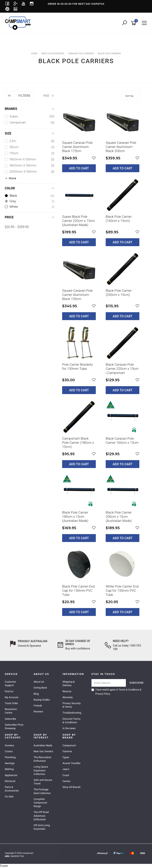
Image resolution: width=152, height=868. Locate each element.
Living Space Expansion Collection (41, 770)
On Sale (9, 797)
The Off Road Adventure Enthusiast (41, 816)
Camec (67, 781)
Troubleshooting (72, 713)
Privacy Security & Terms (72, 705)
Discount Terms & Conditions (72, 721)
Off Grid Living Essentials (42, 827)
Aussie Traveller (72, 763)
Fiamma (67, 751)
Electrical (10, 781)
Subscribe (10, 719)
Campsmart (69, 745)
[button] (94, 158)
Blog (36, 694)
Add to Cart (79, 168)
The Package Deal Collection (42, 791)
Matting (9, 769)
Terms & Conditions (129, 690)
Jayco (66, 769)
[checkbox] (29, 116)
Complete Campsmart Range (40, 803)
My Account (12, 697)
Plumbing (10, 757)
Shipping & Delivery (69, 683)
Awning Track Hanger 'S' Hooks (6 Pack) (37, 852)
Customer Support (10, 683)
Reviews (38, 711)
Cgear (66, 757)
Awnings (10, 763)
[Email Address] (109, 683)
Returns (67, 691)
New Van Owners (43, 751)
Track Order (11, 703)
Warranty (68, 697)
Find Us (9, 691)
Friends (38, 706)
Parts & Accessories (12, 789)
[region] (29, 357)
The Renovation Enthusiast (43, 759)
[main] (101, 363)
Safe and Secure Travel (43, 782)
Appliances (11, 775)
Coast (66, 775)
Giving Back (40, 688)
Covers (9, 751)
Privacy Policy (103, 694)
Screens (9, 745)
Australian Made (43, 745)
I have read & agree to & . (116, 692)
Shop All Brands (72, 787)
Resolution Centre (11, 711)
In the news (69, 728)
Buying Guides (42, 700)
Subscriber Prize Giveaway (14, 726)
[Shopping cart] (134, 23)
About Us (39, 682)
